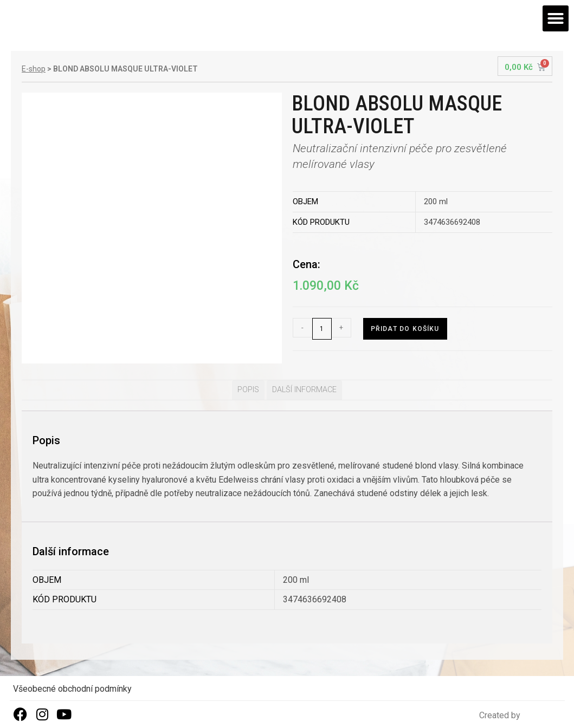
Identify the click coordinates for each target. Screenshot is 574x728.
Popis (248, 390)
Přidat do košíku (405, 329)
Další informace (304, 390)
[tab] (248, 390)
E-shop (34, 69)
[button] (556, 18)
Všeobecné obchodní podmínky (72, 689)
